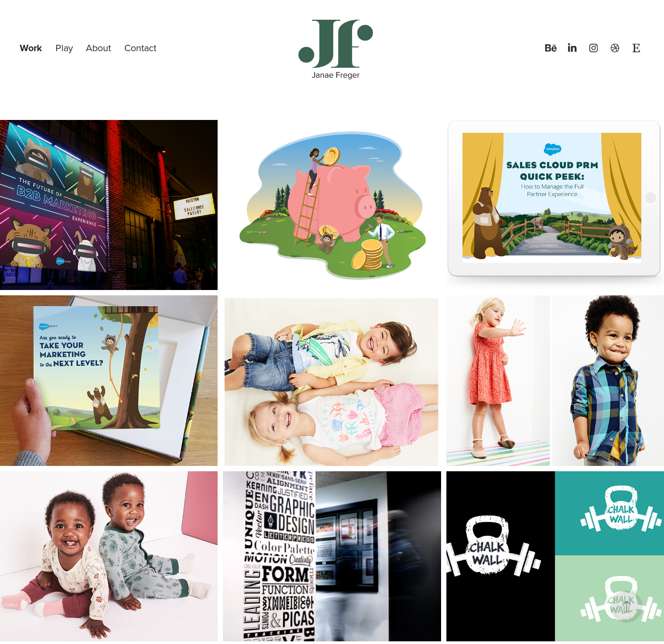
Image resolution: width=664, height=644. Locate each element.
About (98, 48)
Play (64, 48)
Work (31, 48)
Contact (140, 48)
